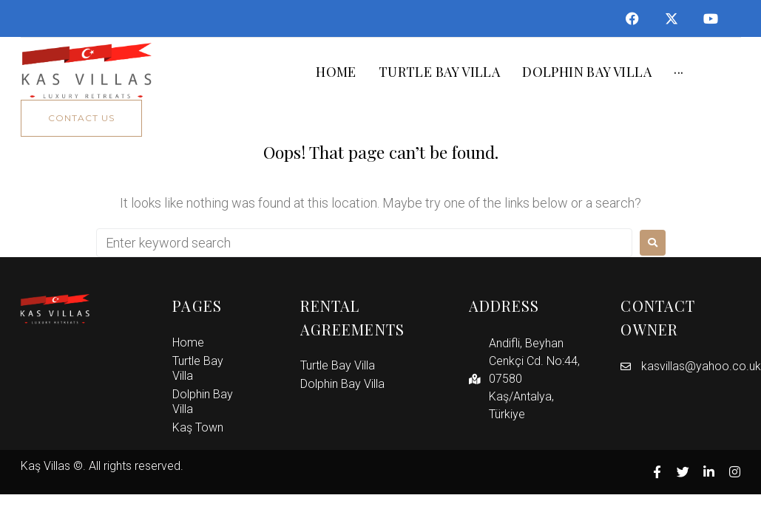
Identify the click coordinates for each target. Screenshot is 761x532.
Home (188, 342)
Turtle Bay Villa (198, 368)
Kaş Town (198, 427)
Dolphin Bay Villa (203, 402)
